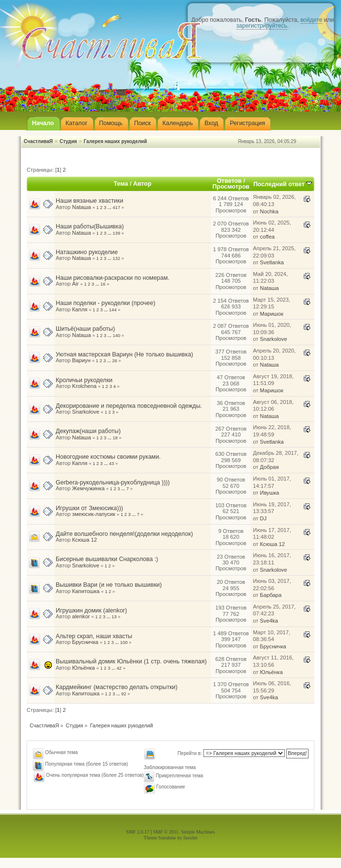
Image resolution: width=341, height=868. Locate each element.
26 (115, 361)
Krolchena (85, 386)
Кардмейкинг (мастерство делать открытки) (116, 687)
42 (119, 668)
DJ (263, 518)
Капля (80, 309)
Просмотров (231, 187)
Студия (68, 141)
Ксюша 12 (85, 540)
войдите (311, 20)
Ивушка (270, 493)
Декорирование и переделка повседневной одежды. (129, 406)
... (110, 208)
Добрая (270, 467)
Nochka (269, 211)
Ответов (229, 181)
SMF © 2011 (166, 832)
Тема (121, 184)
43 (111, 464)
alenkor (81, 616)
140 (117, 336)
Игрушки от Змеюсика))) (89, 508)
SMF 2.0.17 (138, 832)
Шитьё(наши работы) (85, 329)
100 (124, 643)
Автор (142, 184)
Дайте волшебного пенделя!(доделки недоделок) (124, 534)
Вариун (81, 360)
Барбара (271, 595)
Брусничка (85, 642)
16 (103, 284)
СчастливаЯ (38, 141)
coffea (267, 237)
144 (113, 310)
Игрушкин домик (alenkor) (91, 611)
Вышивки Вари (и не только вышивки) (109, 585)
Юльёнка (84, 668)
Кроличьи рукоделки (84, 380)
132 (117, 258)
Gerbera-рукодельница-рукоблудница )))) (113, 482)
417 (117, 208)
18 (115, 438)
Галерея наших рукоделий (116, 141)
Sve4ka (269, 621)
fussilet (191, 838)
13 (114, 617)
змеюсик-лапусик (94, 514)
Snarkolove (274, 339)
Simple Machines (198, 832)
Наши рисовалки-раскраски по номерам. (113, 278)
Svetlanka (272, 262)
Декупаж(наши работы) (88, 431)
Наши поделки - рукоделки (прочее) (106, 303)
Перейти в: (190, 753)
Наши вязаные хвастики (90, 201)
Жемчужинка (88, 488)
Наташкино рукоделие (87, 252)
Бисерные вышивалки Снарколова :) (107, 559)
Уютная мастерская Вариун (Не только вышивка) (124, 354)
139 (117, 233)
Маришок (272, 314)
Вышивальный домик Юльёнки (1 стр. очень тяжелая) (131, 661)
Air (76, 284)
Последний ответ (283, 184)
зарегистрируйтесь (262, 26)
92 (124, 694)
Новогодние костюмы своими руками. (108, 457)
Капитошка (86, 591)
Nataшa (82, 207)
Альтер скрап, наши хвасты (94, 636)
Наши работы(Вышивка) (90, 226)
